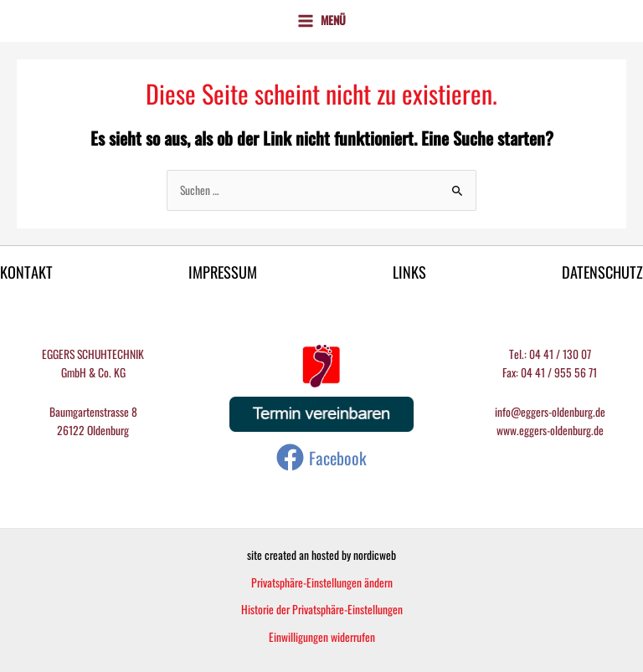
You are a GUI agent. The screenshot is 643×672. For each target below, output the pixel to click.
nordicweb (375, 555)
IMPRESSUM (223, 272)
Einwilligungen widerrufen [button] (322, 637)
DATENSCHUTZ (602, 272)
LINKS (409, 272)
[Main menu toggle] (322, 21)
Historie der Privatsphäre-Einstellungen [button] (322, 609)
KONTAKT (26, 272)
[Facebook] (321, 457)
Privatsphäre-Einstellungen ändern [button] (322, 582)
